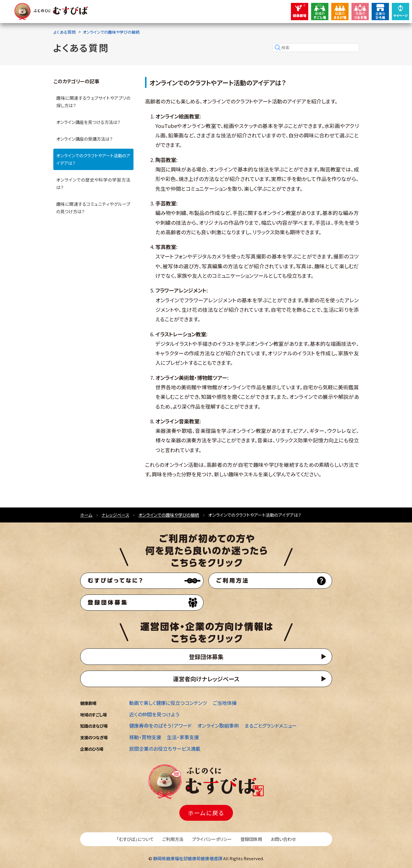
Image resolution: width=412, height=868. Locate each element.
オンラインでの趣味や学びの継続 (111, 32)
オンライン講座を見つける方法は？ (88, 122)
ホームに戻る (206, 813)
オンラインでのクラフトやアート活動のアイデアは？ (93, 159)
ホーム (86, 515)
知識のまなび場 (94, 726)
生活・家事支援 (183, 737)
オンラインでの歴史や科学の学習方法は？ (93, 183)
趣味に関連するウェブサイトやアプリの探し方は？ (93, 102)
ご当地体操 (225, 703)
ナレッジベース (115, 515)
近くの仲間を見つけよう (154, 714)
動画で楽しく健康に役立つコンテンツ (168, 703)
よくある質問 (64, 32)
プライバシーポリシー (212, 839)
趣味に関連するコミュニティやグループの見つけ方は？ (93, 208)
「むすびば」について (135, 839)
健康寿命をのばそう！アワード (160, 725)
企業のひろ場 (92, 749)
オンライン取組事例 (218, 725)
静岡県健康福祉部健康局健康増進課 (188, 858)
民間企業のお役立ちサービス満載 (165, 749)
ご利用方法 (173, 839)
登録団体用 (251, 839)
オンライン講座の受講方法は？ (84, 139)
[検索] (316, 48)
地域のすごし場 (93, 715)
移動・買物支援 (145, 737)
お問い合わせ (283, 839)
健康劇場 (88, 703)
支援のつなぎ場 (94, 737)
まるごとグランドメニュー (271, 725)
